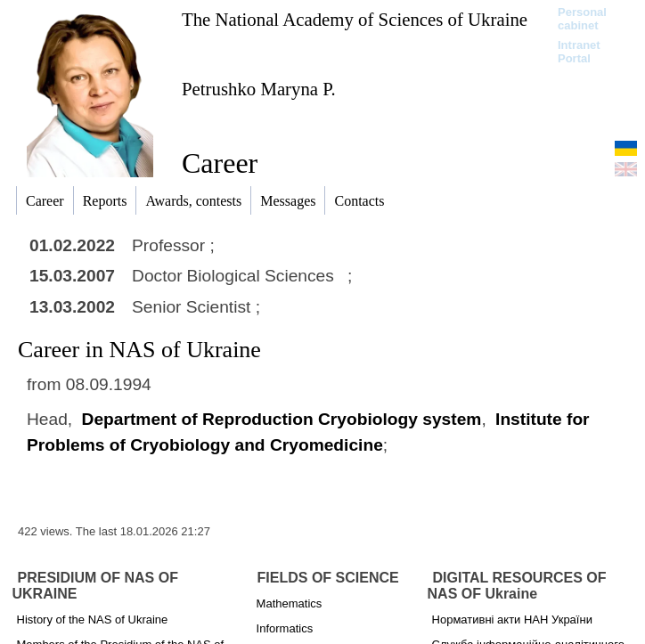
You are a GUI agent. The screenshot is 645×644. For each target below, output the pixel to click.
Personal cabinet (582, 19)
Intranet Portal (579, 52)
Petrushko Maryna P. (259, 89)
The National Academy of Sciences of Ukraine (355, 19)
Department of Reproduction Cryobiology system (282, 419)
